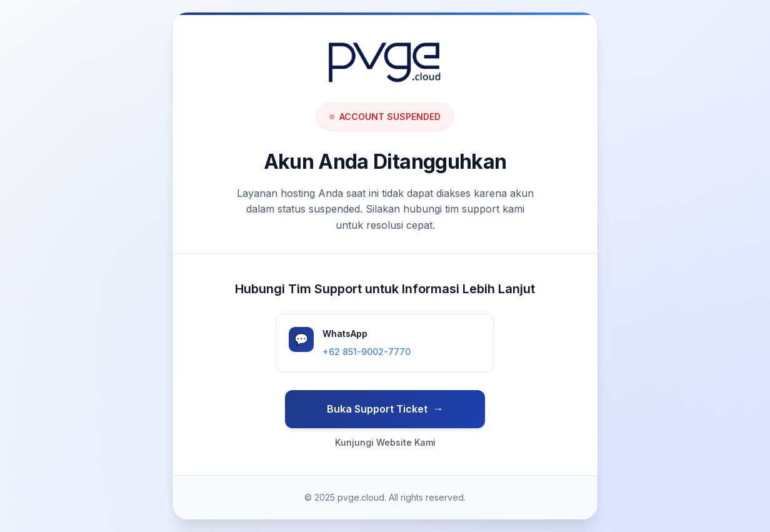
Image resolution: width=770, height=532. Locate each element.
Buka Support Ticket (377, 409)
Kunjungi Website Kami (385, 442)
